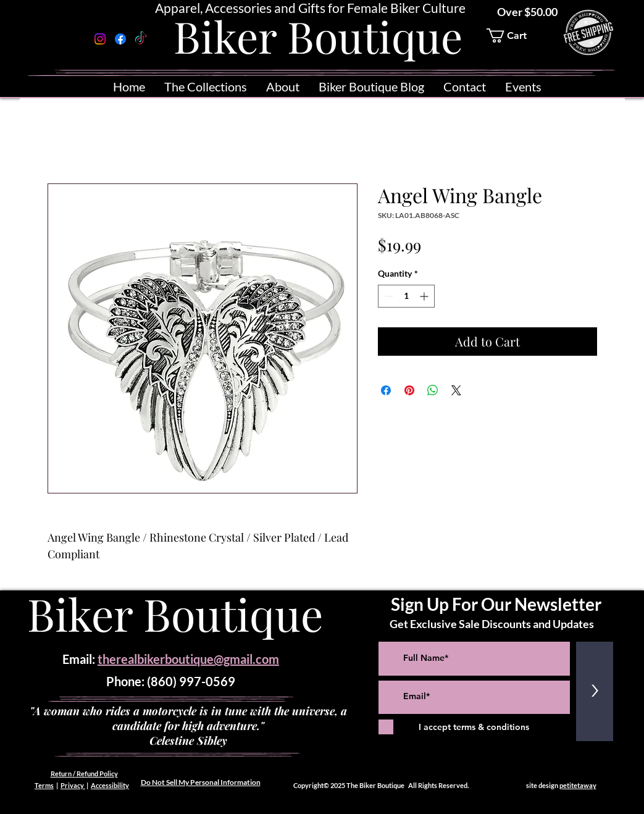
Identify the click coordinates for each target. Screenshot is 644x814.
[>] (595, 691)
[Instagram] (100, 39)
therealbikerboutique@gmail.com (188, 659)
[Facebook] (120, 39)
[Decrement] (387, 296)
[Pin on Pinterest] (409, 390)
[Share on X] (456, 390)
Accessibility (110, 785)
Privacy (73, 785)
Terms (44, 785)
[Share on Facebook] (386, 390)
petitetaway (578, 785)
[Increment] (425, 296)
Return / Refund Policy (84, 774)
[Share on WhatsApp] (433, 390)
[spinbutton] (406, 296)
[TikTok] (141, 39)
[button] (515, 36)
